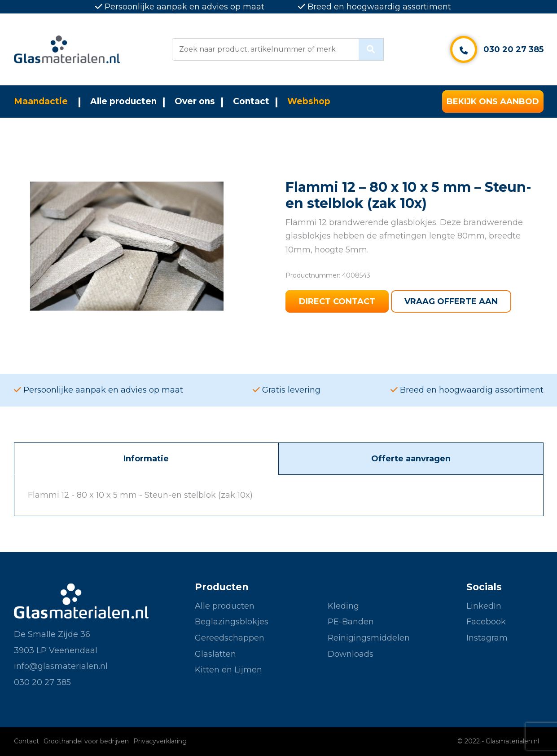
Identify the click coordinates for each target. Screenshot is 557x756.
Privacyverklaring (160, 741)
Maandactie (41, 101)
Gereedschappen (230, 638)
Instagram (487, 638)
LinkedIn (484, 606)
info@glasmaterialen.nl (61, 666)
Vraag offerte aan (451, 301)
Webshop (309, 101)
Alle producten (123, 101)
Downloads (351, 654)
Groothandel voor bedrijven (86, 741)
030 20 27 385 (513, 49)
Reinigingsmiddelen (369, 638)
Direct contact (337, 301)
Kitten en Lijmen (228, 670)
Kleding (343, 606)
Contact (251, 101)
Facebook (486, 622)
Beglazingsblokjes (232, 622)
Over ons (195, 101)
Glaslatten (215, 654)
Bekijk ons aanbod (493, 102)
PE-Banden (351, 622)
